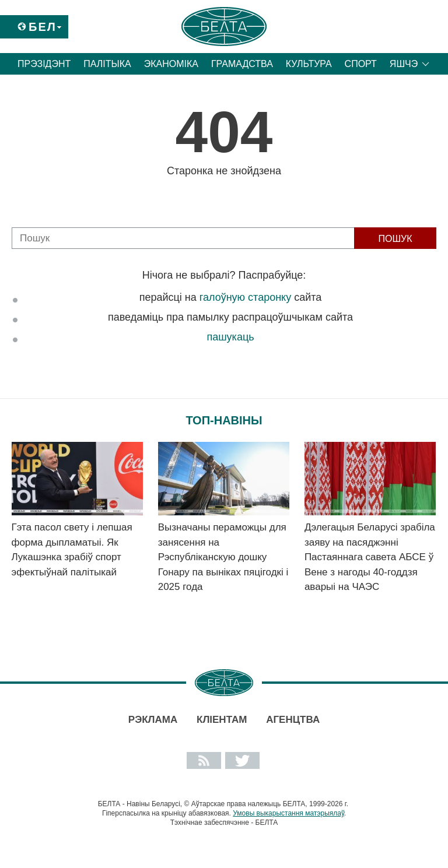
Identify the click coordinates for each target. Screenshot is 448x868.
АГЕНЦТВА (293, 720)
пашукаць (230, 337)
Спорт (361, 64)
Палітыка (107, 64)
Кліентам (222, 720)
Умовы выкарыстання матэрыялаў (288, 813)
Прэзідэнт (44, 64)
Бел (43, 27)
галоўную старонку (245, 297)
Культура (309, 64)
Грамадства (242, 64)
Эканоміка (171, 64)
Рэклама (153, 720)
